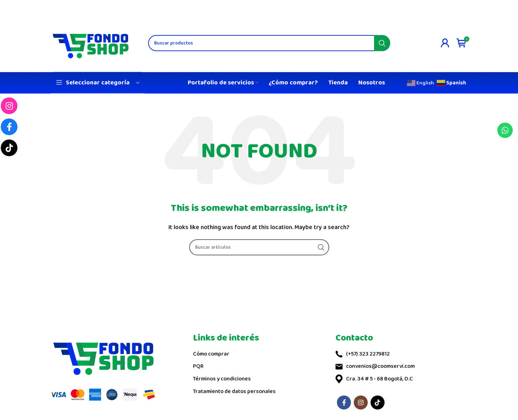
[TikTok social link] (378, 402)
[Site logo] (91, 43)
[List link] (259, 354)
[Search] (269, 43)
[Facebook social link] (344, 402)
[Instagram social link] (361, 402)
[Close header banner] (509, 7)
